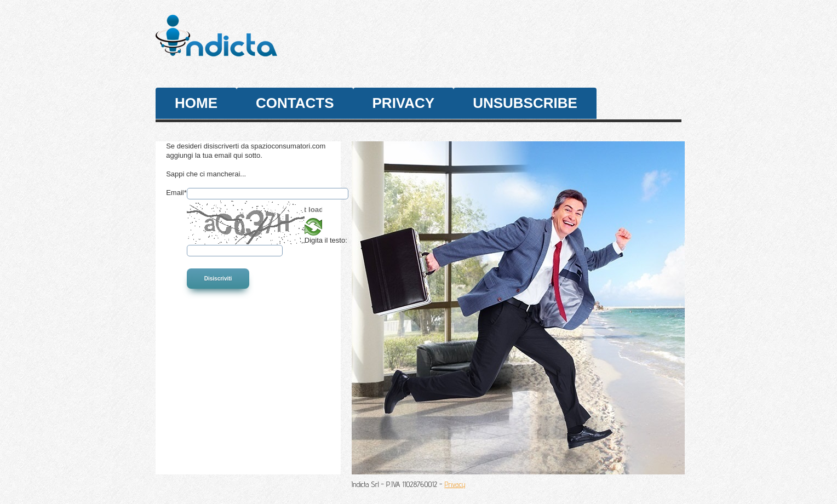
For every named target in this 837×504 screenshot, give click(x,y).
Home (196, 103)
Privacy (455, 484)
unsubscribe (525, 103)
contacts (295, 103)
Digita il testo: (326, 240)
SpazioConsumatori (253, 42)
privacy (404, 103)
